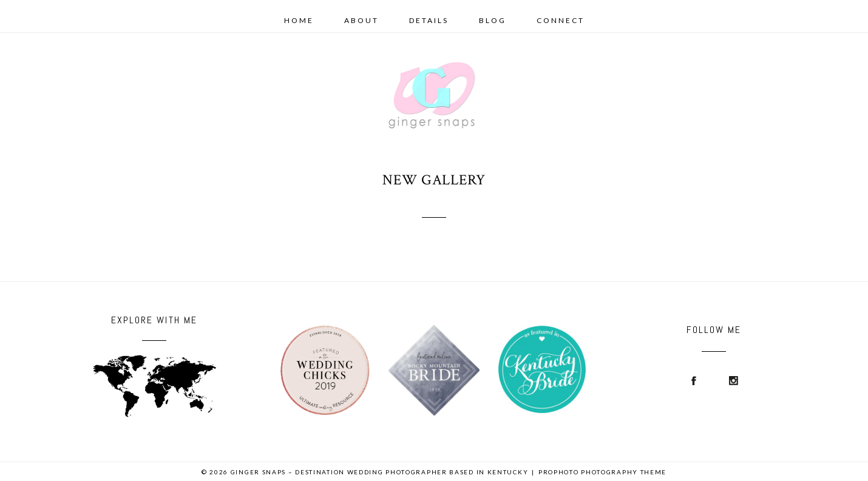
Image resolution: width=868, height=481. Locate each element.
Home (299, 20)
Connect (561, 20)
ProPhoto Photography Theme (602, 472)
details (429, 20)
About (361, 20)
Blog (493, 20)
